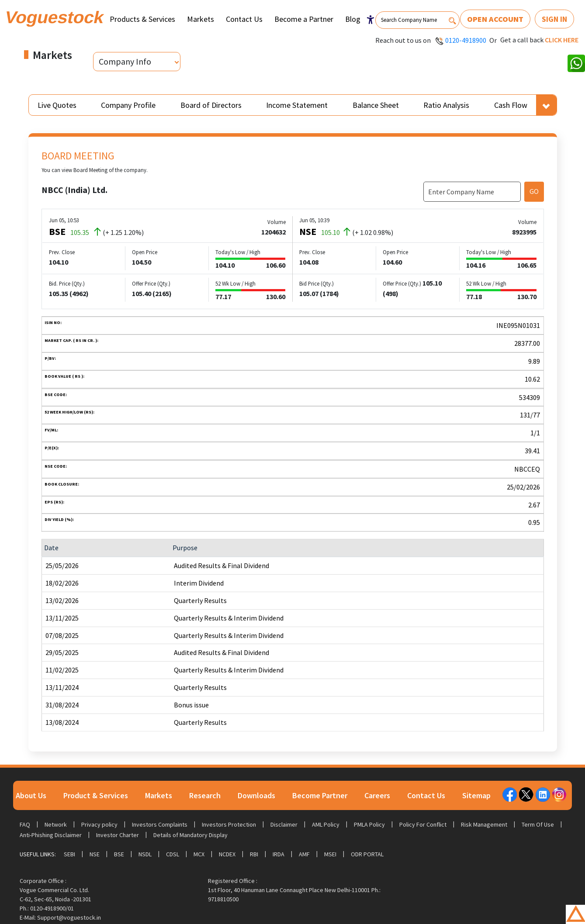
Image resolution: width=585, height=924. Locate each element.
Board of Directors (211, 105)
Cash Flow (511, 105)
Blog (353, 19)
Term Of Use (538, 824)
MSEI (330, 854)
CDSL (173, 854)
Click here (562, 40)
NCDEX (227, 854)
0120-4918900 (466, 40)
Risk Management (484, 824)
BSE (119, 854)
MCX (199, 854)
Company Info (125, 61)
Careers (377, 795)
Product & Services (96, 795)
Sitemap (476, 795)
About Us (31, 795)
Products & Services (142, 19)
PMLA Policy (369, 824)
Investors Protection (229, 824)
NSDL (145, 854)
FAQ (25, 824)
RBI (254, 854)
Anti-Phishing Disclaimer (51, 835)
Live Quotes (57, 105)
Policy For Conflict (423, 824)
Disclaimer (284, 824)
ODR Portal (367, 854)
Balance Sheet (376, 105)
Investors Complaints (160, 824)
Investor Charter (118, 835)
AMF (304, 854)
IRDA (279, 854)
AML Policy (326, 824)
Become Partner (320, 795)
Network (56, 824)
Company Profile (128, 105)
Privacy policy (99, 824)
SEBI (69, 854)
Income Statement (297, 105)
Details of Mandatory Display (190, 835)
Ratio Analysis (446, 105)
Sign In (554, 19)
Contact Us (244, 19)
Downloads (256, 795)
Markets (201, 19)
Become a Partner (304, 19)
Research (205, 795)
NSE (95, 854)
